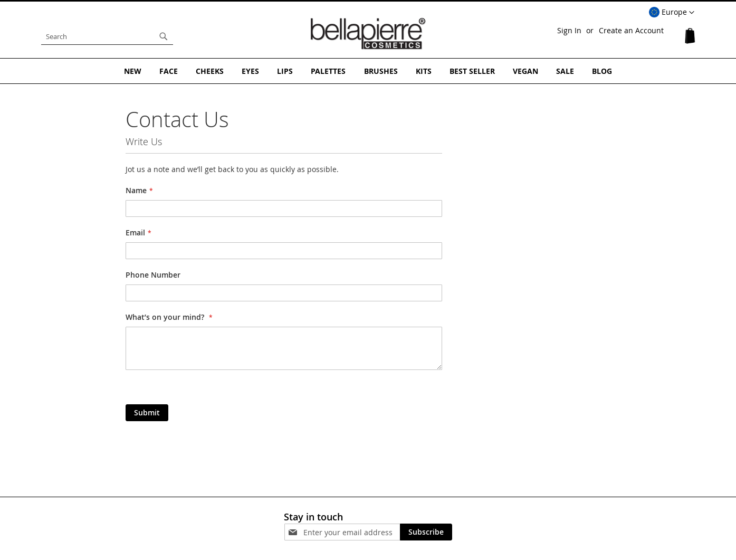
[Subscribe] (426, 532)
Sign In (569, 30)
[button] (672, 13)
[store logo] (368, 34)
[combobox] (107, 36)
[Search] (164, 36)
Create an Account (631, 30)
